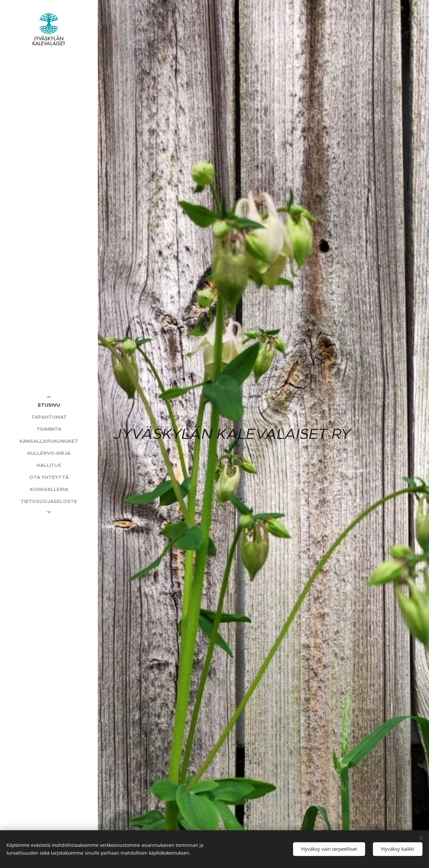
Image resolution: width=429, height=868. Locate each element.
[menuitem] (49, 405)
